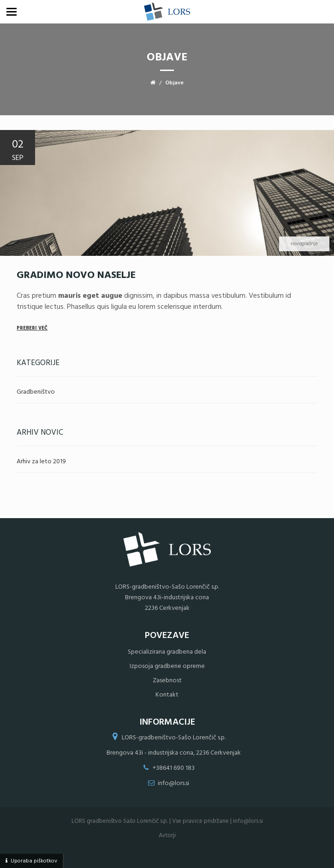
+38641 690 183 (174, 768)
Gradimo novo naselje (76, 275)
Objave (174, 83)
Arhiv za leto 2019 (41, 462)
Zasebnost (167, 681)
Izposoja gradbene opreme (167, 666)
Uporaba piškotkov (34, 861)
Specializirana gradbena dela (167, 652)
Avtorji (167, 836)
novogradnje (304, 244)
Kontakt (167, 695)
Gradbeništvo (36, 392)
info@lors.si (173, 783)
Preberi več (32, 328)
